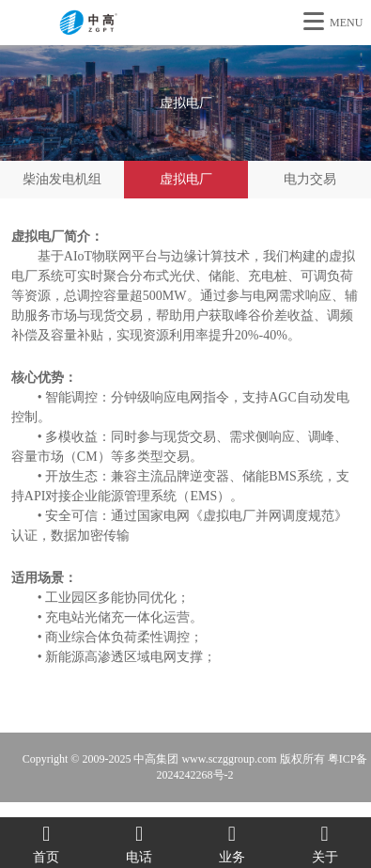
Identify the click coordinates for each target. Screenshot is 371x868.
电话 (139, 843)
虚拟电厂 (186, 179)
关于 (325, 843)
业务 (232, 843)
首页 (46, 843)
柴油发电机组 (62, 179)
